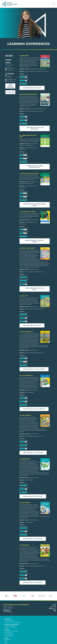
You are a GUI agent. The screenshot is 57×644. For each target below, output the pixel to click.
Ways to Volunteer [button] (9, 620)
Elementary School (10, 66)
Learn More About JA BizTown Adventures (35, 128)
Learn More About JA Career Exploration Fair (35, 167)
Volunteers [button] (8, 619)
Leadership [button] (7, 640)
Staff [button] (6, 641)
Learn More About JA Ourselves (33, 582)
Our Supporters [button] (9, 633)
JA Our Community (26, 332)
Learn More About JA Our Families (33, 453)
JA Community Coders (28, 212)
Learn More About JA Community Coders (35, 241)
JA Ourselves (25, 545)
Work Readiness (11, 81)
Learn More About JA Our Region (33, 539)
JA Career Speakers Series (29, 174)
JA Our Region (25, 503)
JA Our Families (25, 415)
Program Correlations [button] (10, 627)
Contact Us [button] (7, 610)
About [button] (6, 638)
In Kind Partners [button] (9, 634)
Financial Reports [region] (9, 636)
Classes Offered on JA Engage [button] (12, 622)
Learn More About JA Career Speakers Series (35, 205)
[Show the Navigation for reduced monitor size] (54, 4)
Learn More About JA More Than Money (35, 289)
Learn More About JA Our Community (34, 369)
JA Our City (24, 296)
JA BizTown (24, 56)
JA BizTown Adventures (29, 94)
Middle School (11, 68)
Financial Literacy (9, 77)
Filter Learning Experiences (10, 86)
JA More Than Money (27, 248)
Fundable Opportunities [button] (11, 631)
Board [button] (6, 643)
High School (10, 70)
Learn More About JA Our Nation (33, 496)
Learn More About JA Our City (32, 325)
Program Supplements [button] (11, 626)
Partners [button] (7, 630)
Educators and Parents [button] (12, 624)
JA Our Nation (25, 459)
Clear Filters (10, 92)
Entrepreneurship (12, 79)
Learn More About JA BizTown (32, 88)
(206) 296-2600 (7, 611)
